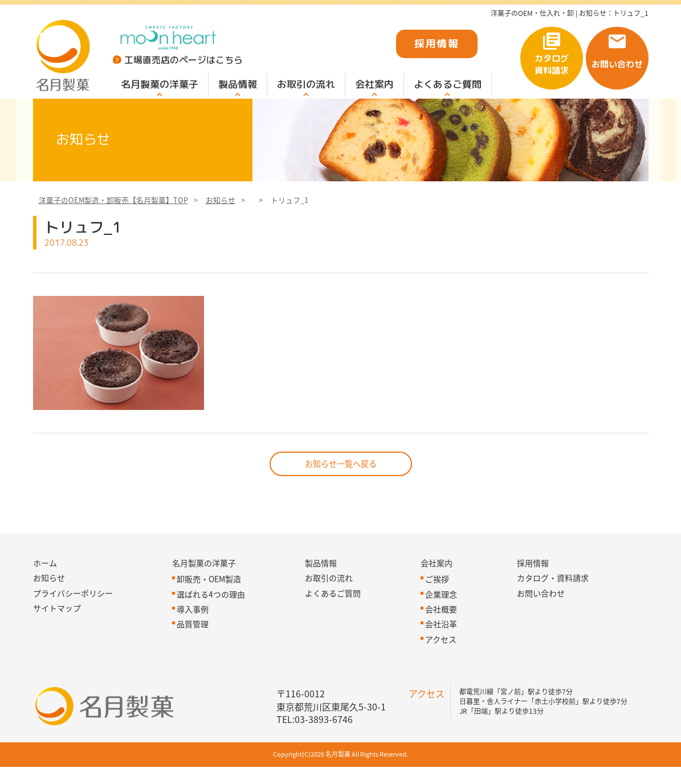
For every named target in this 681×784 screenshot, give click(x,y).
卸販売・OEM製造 (209, 596)
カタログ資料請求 (552, 64)
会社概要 (441, 626)
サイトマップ (57, 625)
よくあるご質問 (448, 84)
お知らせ (221, 215)
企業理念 (441, 611)
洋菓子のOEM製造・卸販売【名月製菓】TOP (113, 215)
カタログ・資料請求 (553, 595)
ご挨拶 (437, 596)
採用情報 (437, 44)
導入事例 (193, 626)
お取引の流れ (306, 84)
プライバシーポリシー (73, 610)
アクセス (441, 656)
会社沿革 (441, 641)
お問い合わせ (617, 64)
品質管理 (193, 641)
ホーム (45, 580)
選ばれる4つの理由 (211, 611)
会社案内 (374, 84)
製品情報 (238, 84)
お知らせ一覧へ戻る (341, 480)
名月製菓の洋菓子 (160, 84)
